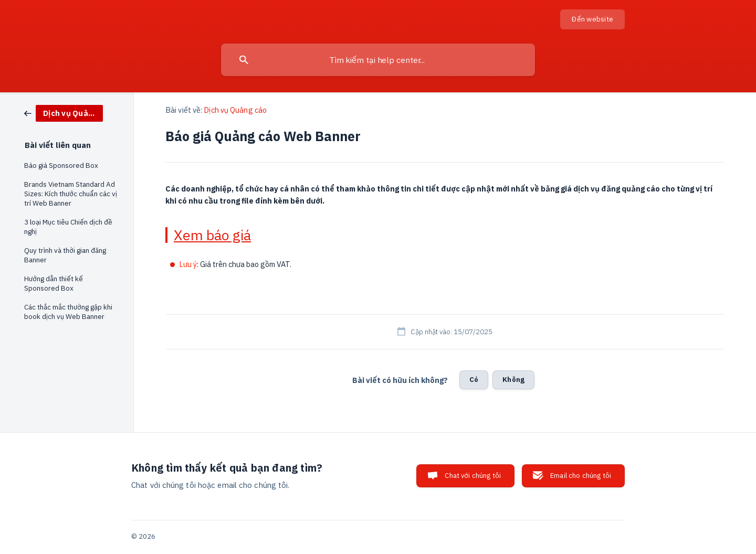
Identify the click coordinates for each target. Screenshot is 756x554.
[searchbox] (378, 60)
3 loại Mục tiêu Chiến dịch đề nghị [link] (68, 227)
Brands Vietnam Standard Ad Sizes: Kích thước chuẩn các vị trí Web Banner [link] (71, 194)
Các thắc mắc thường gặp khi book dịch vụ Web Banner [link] (68, 312)
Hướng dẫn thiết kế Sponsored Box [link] (54, 283)
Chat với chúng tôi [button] (473, 476)
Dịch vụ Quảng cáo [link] (235, 110)
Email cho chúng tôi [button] (581, 476)
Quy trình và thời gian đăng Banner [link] (65, 255)
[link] (64, 112)
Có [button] (474, 380)
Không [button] (513, 380)
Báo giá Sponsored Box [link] (61, 165)
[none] (592, 19)
